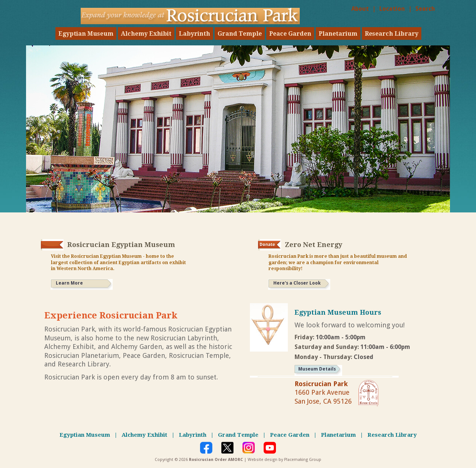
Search (425, 9)
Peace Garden (290, 34)
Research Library (392, 34)
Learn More (69, 283)
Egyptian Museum (86, 34)
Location (392, 9)
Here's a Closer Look (297, 283)
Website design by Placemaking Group (284, 460)
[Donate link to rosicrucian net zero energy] (270, 245)
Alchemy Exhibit (146, 34)
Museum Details (317, 369)
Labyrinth (194, 34)
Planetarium (338, 34)
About (360, 9)
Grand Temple (240, 34)
